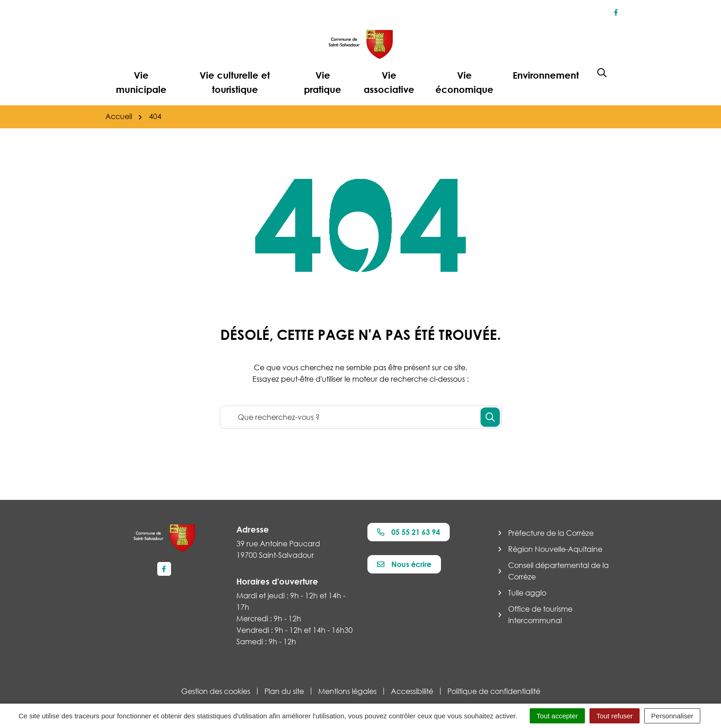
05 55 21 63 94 (409, 532)
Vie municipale (141, 82)
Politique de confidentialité (494, 691)
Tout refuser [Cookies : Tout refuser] (615, 716)
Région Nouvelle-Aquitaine (555, 549)
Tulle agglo (527, 593)
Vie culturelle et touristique (235, 82)
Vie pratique (323, 82)
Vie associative (389, 82)
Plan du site (284, 691)
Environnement (546, 75)
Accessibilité (412, 691)
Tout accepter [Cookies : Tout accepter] (557, 716)
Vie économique (464, 82)
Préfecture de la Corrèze (551, 533)
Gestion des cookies (216, 691)
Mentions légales (347, 691)
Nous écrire (404, 564)
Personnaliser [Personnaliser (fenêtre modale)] (672, 716)
